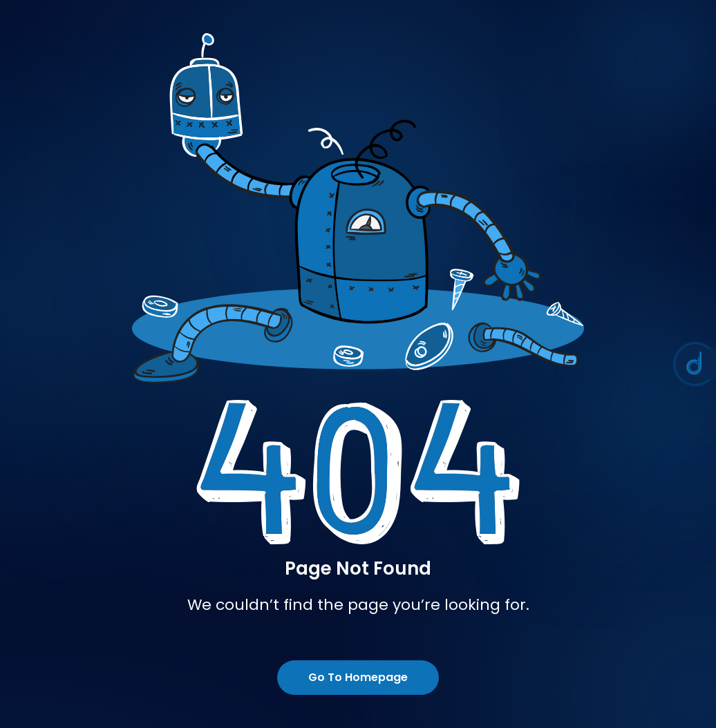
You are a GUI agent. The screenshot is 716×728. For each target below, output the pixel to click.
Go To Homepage (358, 677)
